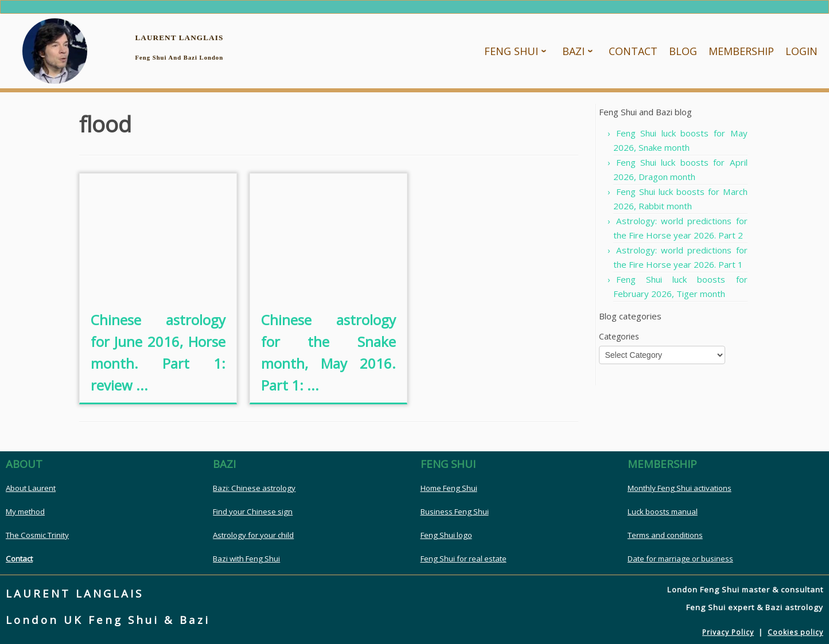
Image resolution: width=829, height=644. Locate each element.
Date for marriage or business (680, 559)
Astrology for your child (253, 536)
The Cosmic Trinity (37, 536)
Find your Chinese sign (253, 512)
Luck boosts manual (663, 512)
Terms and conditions (665, 536)
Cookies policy (795, 633)
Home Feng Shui (449, 489)
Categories (619, 337)
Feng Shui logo (446, 536)
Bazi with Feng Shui (246, 559)
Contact (19, 559)
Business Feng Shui (455, 512)
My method (25, 512)
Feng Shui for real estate (464, 559)
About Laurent (31, 489)
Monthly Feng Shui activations (680, 489)
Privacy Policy (728, 633)
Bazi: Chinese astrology (254, 489)
